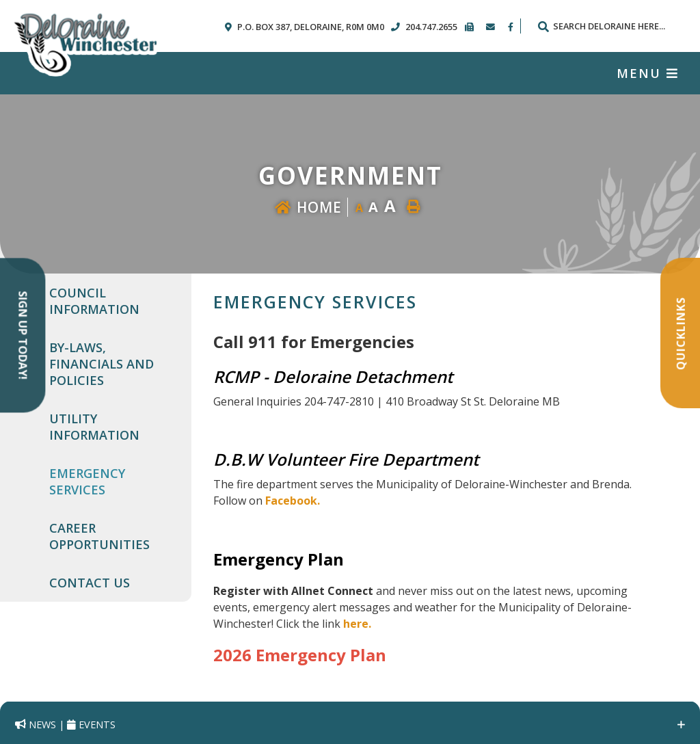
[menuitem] (112, 301)
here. (357, 624)
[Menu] (648, 73)
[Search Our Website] (608, 26)
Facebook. (293, 501)
